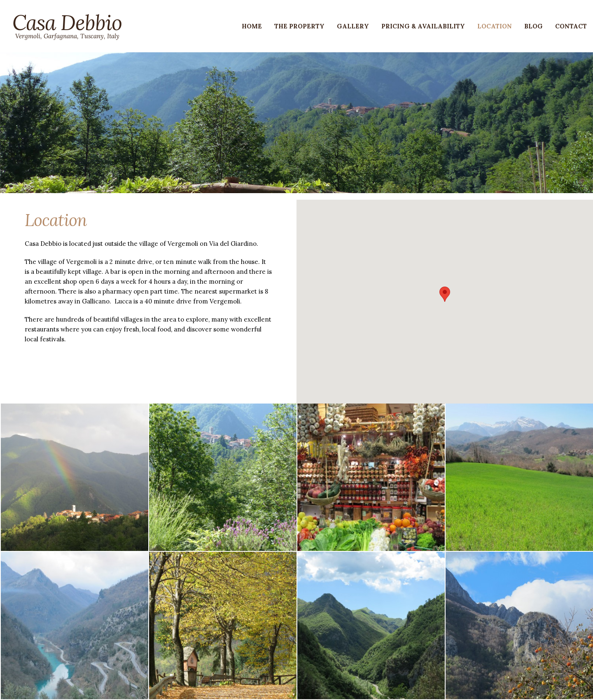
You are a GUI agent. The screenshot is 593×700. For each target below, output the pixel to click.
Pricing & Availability (423, 26)
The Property (299, 26)
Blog (533, 26)
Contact (571, 26)
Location (495, 26)
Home (252, 26)
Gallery (353, 26)
